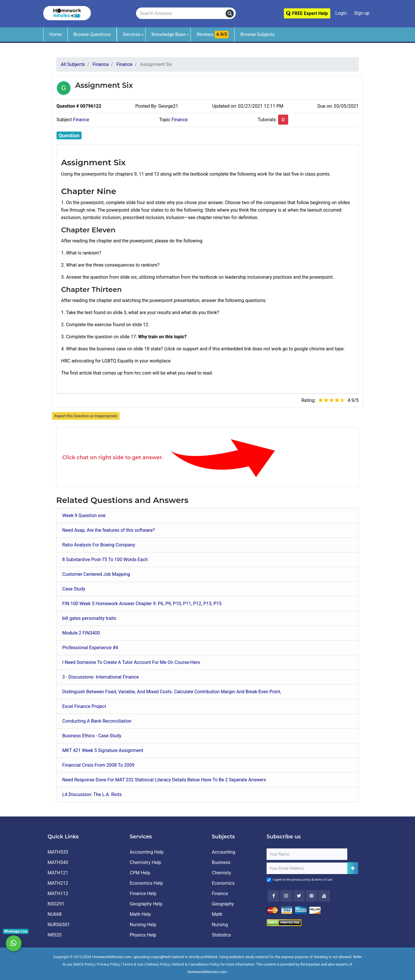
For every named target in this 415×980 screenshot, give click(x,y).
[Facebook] (273, 896)
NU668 (55, 914)
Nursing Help (143, 925)
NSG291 (56, 904)
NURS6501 (59, 925)
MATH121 (58, 873)
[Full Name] (307, 854)
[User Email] (307, 868)
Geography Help (146, 904)
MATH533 (58, 852)
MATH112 (58, 893)
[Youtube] (312, 896)
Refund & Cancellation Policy (196, 964)
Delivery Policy (158, 964)
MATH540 (58, 862)
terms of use (323, 880)
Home (55, 34)
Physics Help (143, 935)
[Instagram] (286, 896)
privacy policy (301, 880)
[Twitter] (299, 896)
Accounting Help (147, 852)
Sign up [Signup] (362, 13)
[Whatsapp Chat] (14, 943)
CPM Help (140, 873)
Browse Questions (92, 34)
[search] (230, 14)
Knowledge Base (168, 34)
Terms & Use (133, 964)
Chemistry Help (145, 862)
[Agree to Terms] (269, 880)
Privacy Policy (109, 964)
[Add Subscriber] (353, 868)
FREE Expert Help (307, 13)
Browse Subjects (258, 34)
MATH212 (58, 883)
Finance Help (143, 893)
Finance (81, 120)
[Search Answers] (181, 14)
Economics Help (146, 883)
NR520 (54, 935)
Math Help (140, 914)
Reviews (213, 35)
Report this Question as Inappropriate (86, 416)
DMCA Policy (84, 964)
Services (131, 34)
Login (341, 13)
